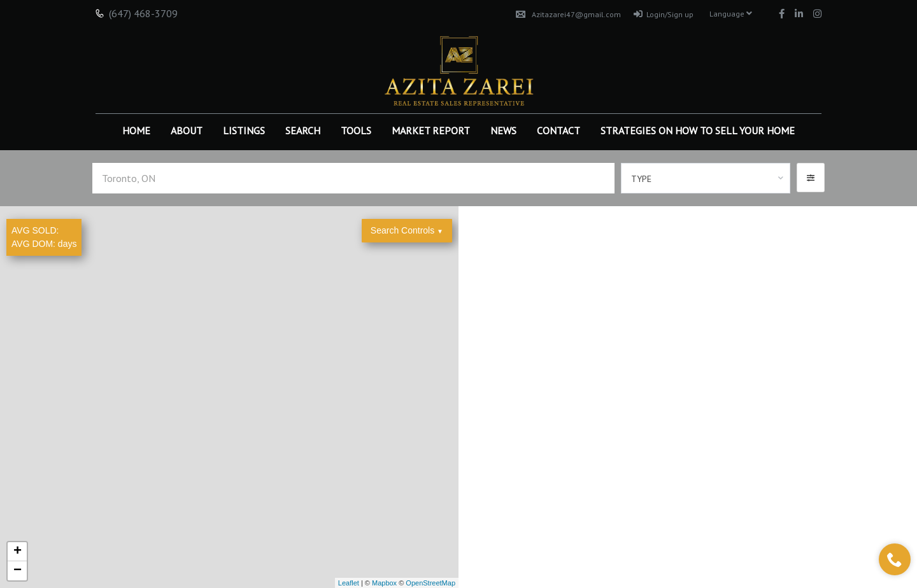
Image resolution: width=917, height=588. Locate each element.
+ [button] (18, 552)
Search (303, 130)
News (503, 130)
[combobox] (706, 178)
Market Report (431, 130)
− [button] (18, 571)
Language (731, 14)
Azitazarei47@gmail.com (568, 14)
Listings (244, 130)
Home (136, 130)
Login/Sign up (664, 14)
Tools (356, 130)
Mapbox (384, 583)
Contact (558, 130)
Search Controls (407, 230)
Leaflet (349, 583)
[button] (811, 178)
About (187, 130)
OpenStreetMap (430, 583)
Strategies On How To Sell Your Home (698, 130)
